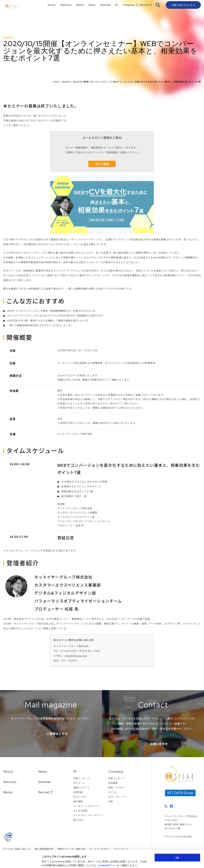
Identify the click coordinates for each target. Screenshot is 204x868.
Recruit (44, 792)
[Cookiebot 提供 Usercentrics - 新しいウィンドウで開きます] (21, 862)
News (43, 771)
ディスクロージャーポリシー (88, 815)
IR (75, 771)
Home (56, 82)
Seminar (66, 82)
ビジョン (113, 792)
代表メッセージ (82, 778)
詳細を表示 (155, 862)
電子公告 (78, 820)
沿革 (111, 801)
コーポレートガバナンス (86, 806)
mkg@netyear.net (76, 656)
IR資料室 (78, 792)
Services (10, 782)
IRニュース (79, 783)
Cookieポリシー (108, 849)
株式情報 (78, 801)
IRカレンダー (80, 797)
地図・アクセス (116, 787)
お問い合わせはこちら (183, 10)
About (8, 771)
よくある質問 (80, 811)
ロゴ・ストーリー (118, 797)
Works (8, 792)
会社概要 (113, 783)
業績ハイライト (82, 787)
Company (116, 771)
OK (177, 841)
